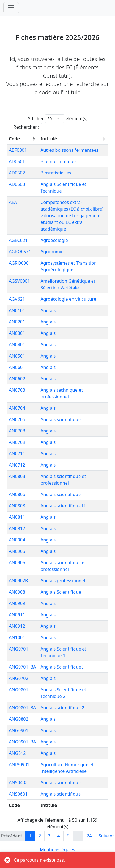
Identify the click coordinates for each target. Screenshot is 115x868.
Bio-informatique (58, 161)
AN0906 (17, 563)
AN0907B (18, 581)
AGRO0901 (20, 263)
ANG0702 (19, 678)
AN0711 (17, 454)
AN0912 (17, 626)
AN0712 (17, 465)
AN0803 (17, 476)
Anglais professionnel (63, 581)
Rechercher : (58, 127)
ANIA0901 (19, 765)
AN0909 (17, 603)
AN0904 (17, 540)
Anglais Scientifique (61, 592)
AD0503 (17, 184)
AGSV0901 (19, 281)
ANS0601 (18, 794)
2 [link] (40, 836)
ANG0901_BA (22, 742)
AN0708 (17, 431)
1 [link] (30, 836)
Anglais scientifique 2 (62, 708)
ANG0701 (19, 649)
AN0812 (17, 528)
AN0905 (17, 551)
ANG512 (17, 753)
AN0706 (17, 419)
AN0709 (17, 442)
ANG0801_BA (22, 708)
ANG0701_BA (22, 667)
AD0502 (17, 173)
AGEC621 (18, 240)
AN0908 (17, 592)
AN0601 (17, 367)
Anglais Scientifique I (62, 667)
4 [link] (58, 836)
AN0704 (17, 408)
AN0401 (17, 345)
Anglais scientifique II (63, 506)
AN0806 (17, 494)
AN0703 (17, 390)
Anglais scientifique (61, 419)
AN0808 (17, 506)
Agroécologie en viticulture (68, 299)
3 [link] (49, 836)
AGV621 (17, 299)
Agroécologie (54, 240)
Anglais (48, 310)
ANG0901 (19, 730)
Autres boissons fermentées (69, 150)
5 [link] (68, 836)
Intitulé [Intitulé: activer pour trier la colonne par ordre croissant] (49, 139)
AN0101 (17, 310)
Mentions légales (57, 849)
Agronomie (52, 252)
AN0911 (17, 615)
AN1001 (17, 637)
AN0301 (17, 333)
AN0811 (17, 517)
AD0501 (17, 161)
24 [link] (89, 836)
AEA (13, 202)
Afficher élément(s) (58, 119)
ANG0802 (19, 719)
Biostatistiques (56, 173)
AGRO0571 (20, 252)
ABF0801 (18, 150)
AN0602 (17, 379)
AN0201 (17, 322)
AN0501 (17, 356)
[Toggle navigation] (11, 8)
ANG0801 (19, 690)
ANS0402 (18, 783)
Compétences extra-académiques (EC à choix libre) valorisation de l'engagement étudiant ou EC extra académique (72, 216)
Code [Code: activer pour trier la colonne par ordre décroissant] (14, 139)
